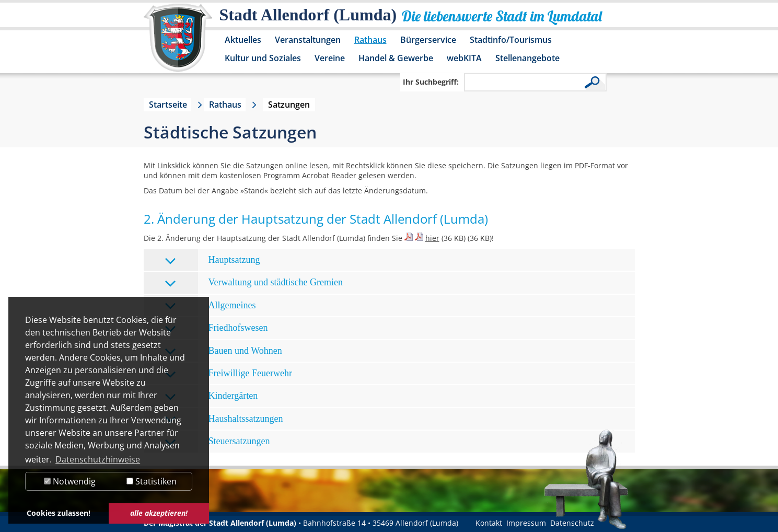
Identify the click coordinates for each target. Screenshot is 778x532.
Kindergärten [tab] (211, 396)
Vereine (330, 58)
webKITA (464, 58)
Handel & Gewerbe (396, 58)
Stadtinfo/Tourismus (511, 40)
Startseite (168, 105)
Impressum (526, 523)
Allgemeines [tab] (210, 306)
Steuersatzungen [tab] (217, 442)
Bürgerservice (428, 40)
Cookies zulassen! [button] (59, 513)
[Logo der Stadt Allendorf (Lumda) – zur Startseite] (178, 43)
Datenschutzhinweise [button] (98, 459)
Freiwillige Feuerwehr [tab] (228, 374)
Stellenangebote (527, 58)
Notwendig (70, 481)
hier (432, 238)
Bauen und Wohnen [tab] (223, 351)
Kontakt (489, 523)
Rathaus (370, 40)
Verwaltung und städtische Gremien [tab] (254, 283)
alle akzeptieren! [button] (159, 513)
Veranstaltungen (308, 40)
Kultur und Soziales (263, 58)
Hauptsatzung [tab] (212, 261)
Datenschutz (572, 523)
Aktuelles (243, 40)
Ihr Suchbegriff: (431, 82)
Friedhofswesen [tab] (216, 328)
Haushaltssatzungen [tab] (224, 419)
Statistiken (152, 481)
